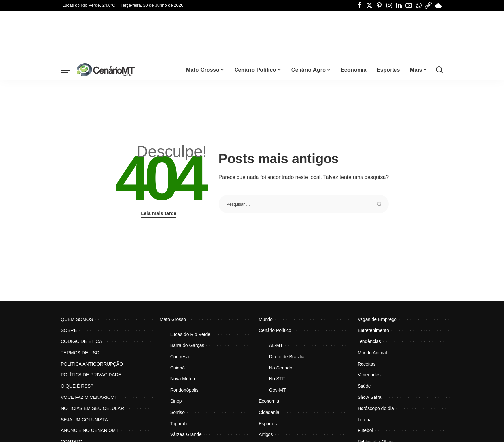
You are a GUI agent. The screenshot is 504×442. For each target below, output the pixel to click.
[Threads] (428, 5)
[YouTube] (409, 5)
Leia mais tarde (159, 213)
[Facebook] (360, 5)
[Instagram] (389, 5)
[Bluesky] (438, 5)
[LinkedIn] (399, 5)
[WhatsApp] (419, 5)
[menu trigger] (69, 70)
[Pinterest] (379, 5)
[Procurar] (439, 70)
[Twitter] (369, 5)
